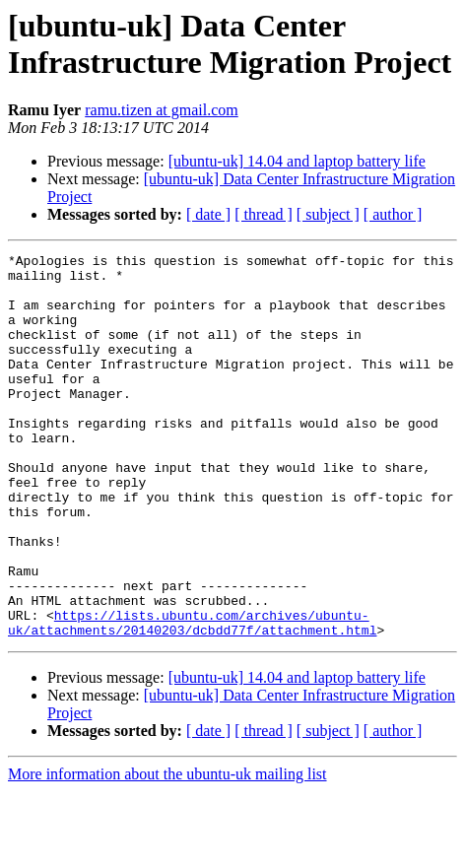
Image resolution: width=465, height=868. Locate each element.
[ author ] (393, 214)
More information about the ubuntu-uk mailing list (167, 851)
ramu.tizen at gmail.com (162, 110)
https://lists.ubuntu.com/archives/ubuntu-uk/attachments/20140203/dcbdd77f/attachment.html (192, 698)
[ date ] (208, 214)
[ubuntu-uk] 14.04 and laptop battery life (297, 161)
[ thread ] (264, 214)
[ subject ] (328, 214)
